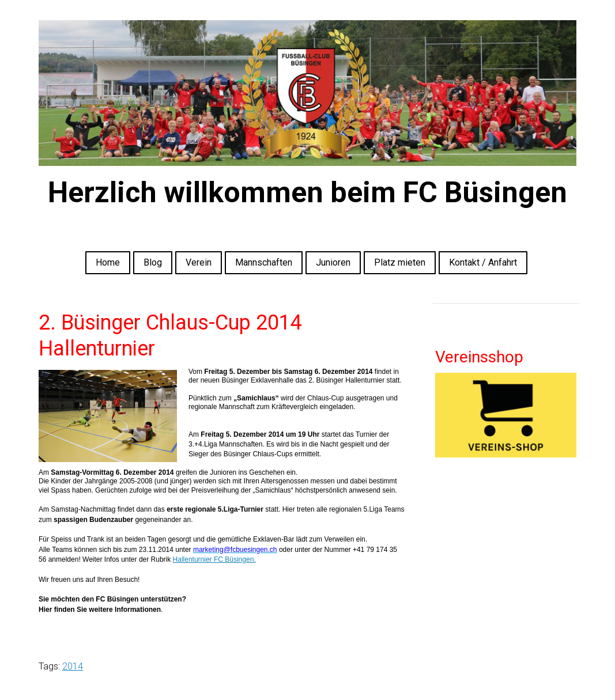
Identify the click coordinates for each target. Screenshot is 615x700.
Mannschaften (264, 262)
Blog (153, 262)
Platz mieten (400, 262)
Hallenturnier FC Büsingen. (214, 559)
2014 (73, 666)
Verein (199, 262)
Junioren (333, 262)
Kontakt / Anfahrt (483, 262)
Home (108, 262)
